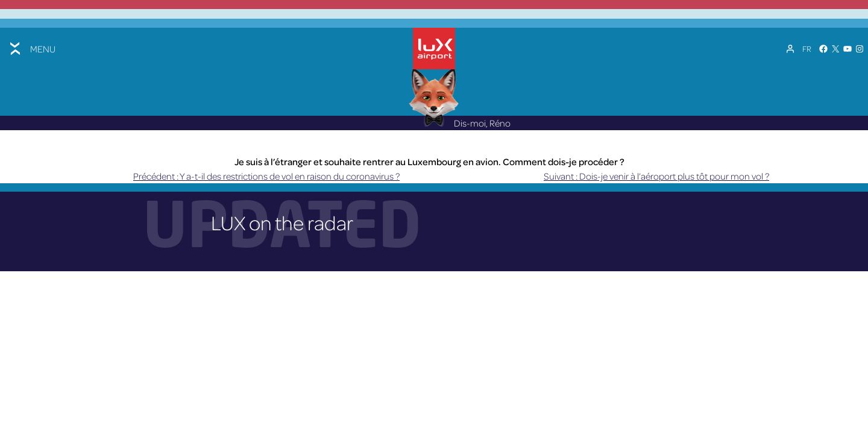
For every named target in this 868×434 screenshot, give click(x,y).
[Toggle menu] (31, 49)
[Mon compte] (790, 49)
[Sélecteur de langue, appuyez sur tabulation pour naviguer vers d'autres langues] (807, 49)
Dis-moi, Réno (460, 123)
